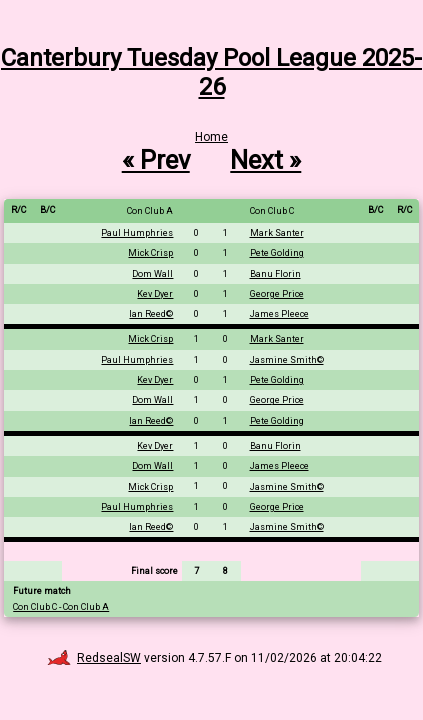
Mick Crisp (150, 253)
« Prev (156, 160)
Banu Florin (275, 274)
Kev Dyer (155, 294)
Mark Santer (277, 233)
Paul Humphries (137, 233)
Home (211, 137)
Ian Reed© (151, 314)
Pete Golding (277, 253)
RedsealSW (94, 658)
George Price (277, 294)
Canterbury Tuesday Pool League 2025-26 (211, 72)
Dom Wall (152, 274)
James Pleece (279, 314)
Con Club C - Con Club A (61, 607)
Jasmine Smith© (287, 360)
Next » (265, 160)
